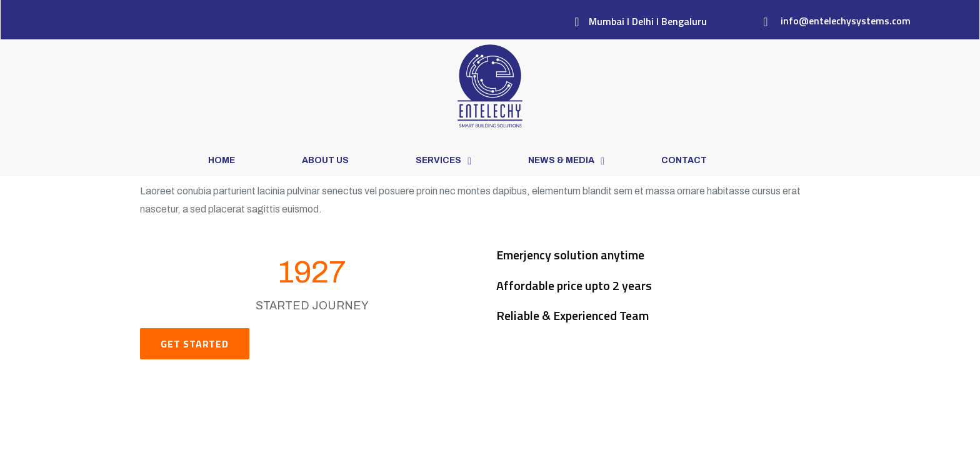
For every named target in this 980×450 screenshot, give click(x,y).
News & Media (561, 160)
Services (438, 160)
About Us (325, 160)
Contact (684, 160)
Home (222, 160)
